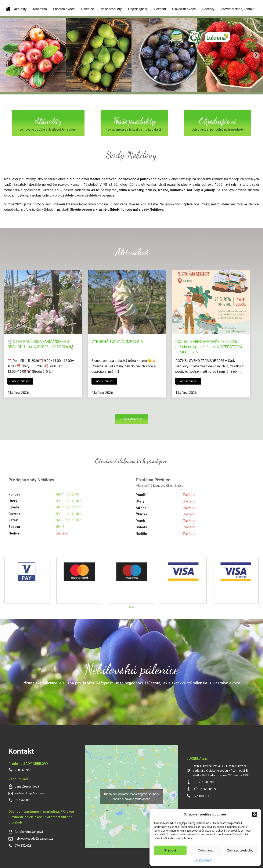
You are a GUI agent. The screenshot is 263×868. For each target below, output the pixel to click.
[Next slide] (256, 55)
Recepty (208, 9)
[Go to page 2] (133, 607)
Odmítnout (205, 850)
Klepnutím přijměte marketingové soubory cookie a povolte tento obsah (131, 797)
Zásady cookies (203, 860)
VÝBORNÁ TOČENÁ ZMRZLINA (117, 341)
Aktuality (20, 9)
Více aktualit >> (132, 419)
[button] (255, 814)
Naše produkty (111, 9)
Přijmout (170, 850)
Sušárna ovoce (64, 9)
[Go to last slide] (7, 55)
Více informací (20, 381)
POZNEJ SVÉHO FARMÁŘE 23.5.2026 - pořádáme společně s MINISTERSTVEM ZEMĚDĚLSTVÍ (209, 347)
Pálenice (88, 9)
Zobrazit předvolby (240, 850)
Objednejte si (138, 9)
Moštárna (40, 9)
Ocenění (160, 9)
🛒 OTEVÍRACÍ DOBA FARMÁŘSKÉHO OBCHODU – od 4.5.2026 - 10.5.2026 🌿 (40, 344)
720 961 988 (23, 770)
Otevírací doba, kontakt (238, 9)
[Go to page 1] (130, 607)
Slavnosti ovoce (184, 9)
